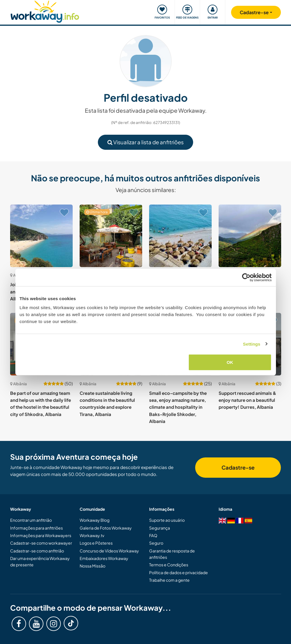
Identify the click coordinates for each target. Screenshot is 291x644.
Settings (252, 344)
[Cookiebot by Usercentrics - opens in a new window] (246, 277)
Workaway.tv (92, 535)
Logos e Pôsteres (96, 543)
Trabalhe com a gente (169, 580)
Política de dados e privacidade (179, 572)
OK (230, 362)
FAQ (153, 535)
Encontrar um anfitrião (31, 520)
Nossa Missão (93, 566)
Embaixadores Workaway (104, 558)
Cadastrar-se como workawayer (41, 543)
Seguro (156, 543)
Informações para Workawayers (41, 535)
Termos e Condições (169, 565)
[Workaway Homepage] (45, 11)
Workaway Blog (95, 520)
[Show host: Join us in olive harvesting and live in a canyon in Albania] (41, 236)
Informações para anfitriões (36, 528)
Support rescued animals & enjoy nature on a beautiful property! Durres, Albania (247, 400)
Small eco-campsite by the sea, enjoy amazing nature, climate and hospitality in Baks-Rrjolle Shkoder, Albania (178, 407)
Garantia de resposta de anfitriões (172, 554)
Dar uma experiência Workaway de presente (40, 561)
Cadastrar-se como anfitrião (37, 551)
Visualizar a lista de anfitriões (145, 142)
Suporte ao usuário (167, 520)
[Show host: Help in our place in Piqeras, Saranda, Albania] (180, 236)
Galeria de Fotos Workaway (106, 528)
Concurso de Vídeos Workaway (109, 551)
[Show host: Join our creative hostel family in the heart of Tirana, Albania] (111, 236)
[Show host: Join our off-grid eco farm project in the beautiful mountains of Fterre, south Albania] (250, 236)
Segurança (160, 528)
